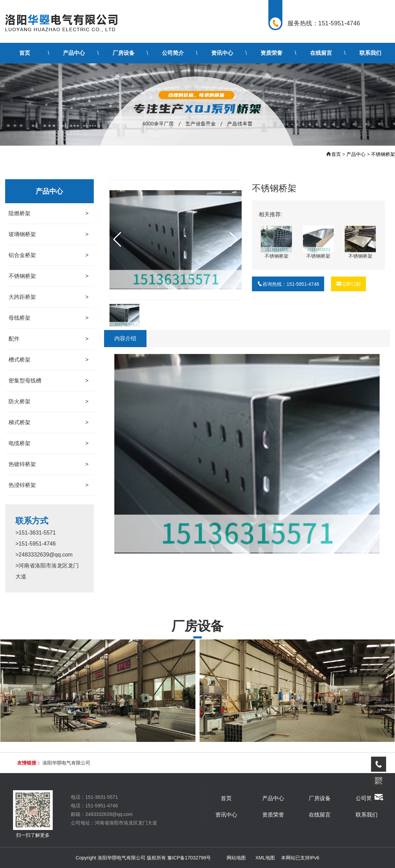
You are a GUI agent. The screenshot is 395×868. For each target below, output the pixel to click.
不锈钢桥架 (383, 154)
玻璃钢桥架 (49, 234)
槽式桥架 (49, 360)
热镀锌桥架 (49, 464)
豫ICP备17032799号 (189, 858)
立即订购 (348, 284)
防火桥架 (49, 402)
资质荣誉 (271, 53)
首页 (25, 53)
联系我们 (370, 53)
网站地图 (236, 858)
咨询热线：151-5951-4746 (288, 284)
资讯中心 (222, 53)
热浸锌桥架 (49, 485)
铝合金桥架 (49, 255)
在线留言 (321, 53)
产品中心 (74, 53)
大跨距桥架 (49, 297)
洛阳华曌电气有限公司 (66, 763)
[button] (234, 240)
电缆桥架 (49, 443)
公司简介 (173, 53)
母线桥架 (49, 318)
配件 (49, 339)
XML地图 (265, 858)
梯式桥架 (49, 423)
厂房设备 (124, 53)
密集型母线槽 (49, 381)
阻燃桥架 (49, 213)
